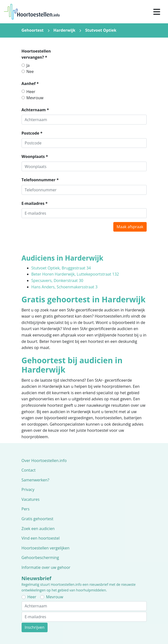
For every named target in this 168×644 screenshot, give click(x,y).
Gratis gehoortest (38, 519)
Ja (28, 65)
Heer (31, 92)
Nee (30, 71)
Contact (29, 470)
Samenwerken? (35, 480)
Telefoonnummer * (40, 180)
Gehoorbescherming (40, 558)
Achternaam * (35, 110)
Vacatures (31, 499)
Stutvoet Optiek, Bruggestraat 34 (61, 268)
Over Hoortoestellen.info (44, 461)
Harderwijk (64, 30)
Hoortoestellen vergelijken (46, 548)
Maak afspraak (130, 227)
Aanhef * (30, 84)
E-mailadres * (35, 203)
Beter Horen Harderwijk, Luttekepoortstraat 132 (75, 274)
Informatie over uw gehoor (46, 567)
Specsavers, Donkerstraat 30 (57, 280)
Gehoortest (33, 30)
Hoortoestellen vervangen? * (36, 54)
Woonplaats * (35, 156)
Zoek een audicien (38, 529)
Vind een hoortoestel (41, 538)
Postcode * (32, 133)
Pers (26, 509)
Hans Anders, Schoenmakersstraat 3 (65, 287)
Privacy (28, 490)
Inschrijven (35, 627)
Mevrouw (35, 98)
